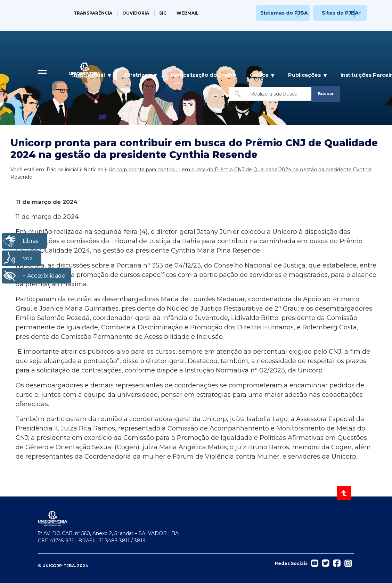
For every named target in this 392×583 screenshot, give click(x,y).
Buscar (326, 94)
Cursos (259, 75)
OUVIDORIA (136, 13)
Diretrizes (138, 75)
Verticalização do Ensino (203, 75)
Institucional (89, 75)
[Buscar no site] (271, 94)
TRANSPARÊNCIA (93, 13)
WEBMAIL (188, 13)
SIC (163, 13)
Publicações (304, 75)
